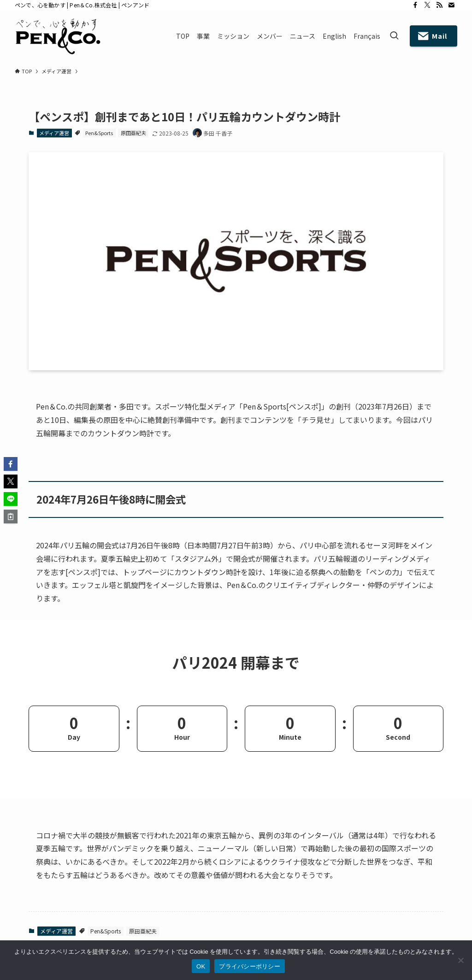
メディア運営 (54, 133)
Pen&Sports (99, 133)
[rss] (439, 5)
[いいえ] (460, 960)
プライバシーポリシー (250, 966)
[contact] (451, 5)
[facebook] (415, 5)
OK (201, 966)
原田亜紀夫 (133, 133)
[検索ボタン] (394, 36)
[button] (11, 464)
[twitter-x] (427, 5)
